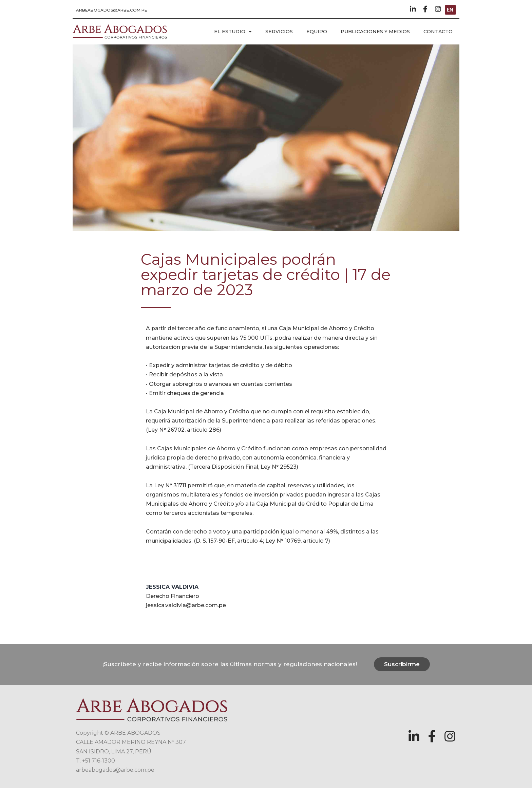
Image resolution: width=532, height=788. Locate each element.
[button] (112, 10)
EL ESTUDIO (233, 32)
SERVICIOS (279, 32)
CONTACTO (438, 32)
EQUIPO (317, 32)
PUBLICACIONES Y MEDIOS (375, 32)
